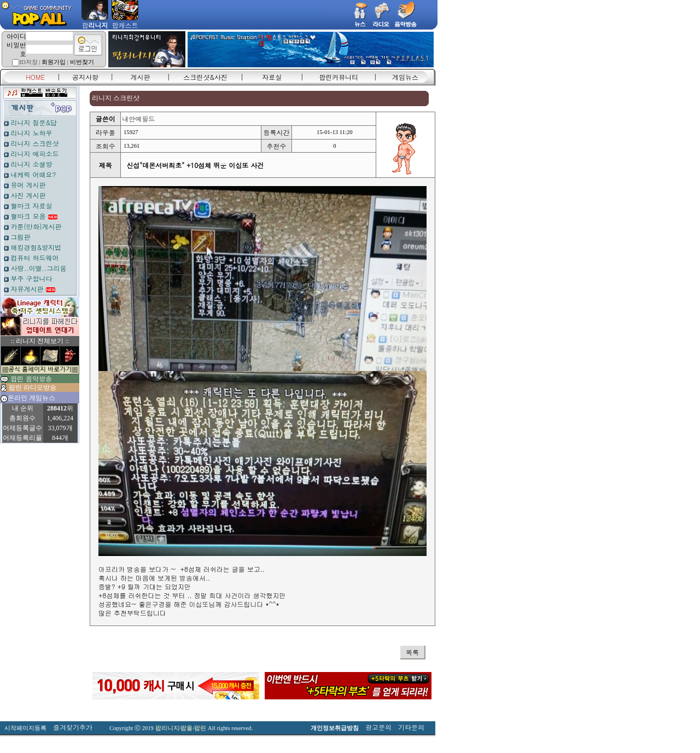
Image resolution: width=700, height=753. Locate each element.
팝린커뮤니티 (339, 77)
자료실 (272, 77)
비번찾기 (82, 62)
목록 (412, 652)
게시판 (141, 77)
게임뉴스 (405, 77)
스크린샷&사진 (205, 77)
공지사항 (85, 77)
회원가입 (54, 62)
